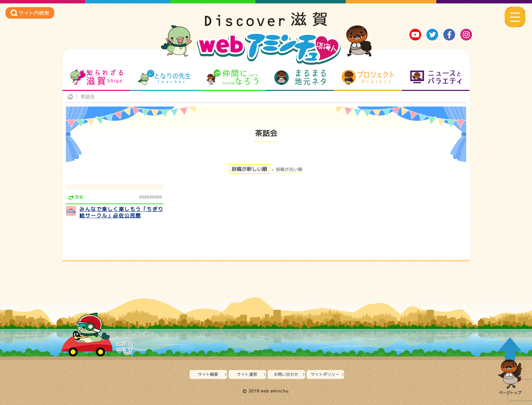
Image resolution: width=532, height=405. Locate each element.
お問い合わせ (286, 374)
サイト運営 (247, 374)
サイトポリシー (325, 374)
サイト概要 (208, 374)
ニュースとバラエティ (436, 77)
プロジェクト (368, 77)
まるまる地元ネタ (300, 77)
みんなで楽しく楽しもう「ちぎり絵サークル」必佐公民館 (121, 213)
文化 (79, 197)
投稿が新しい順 (249, 169)
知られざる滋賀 (97, 77)
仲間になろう (232, 77)
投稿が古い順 (289, 169)
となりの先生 (164, 77)
